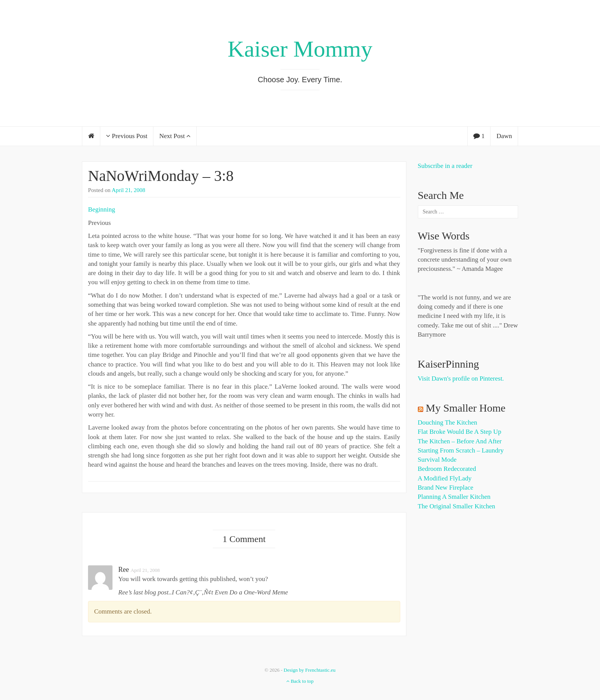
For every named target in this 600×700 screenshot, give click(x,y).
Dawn (504, 136)
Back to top (300, 681)
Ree (124, 570)
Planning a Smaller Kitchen (454, 497)
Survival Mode (437, 460)
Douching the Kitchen (448, 422)
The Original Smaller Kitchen (457, 506)
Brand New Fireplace (446, 488)
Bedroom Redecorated (447, 469)
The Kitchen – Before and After (460, 441)
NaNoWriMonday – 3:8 (161, 176)
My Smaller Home (466, 408)
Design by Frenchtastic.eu (309, 670)
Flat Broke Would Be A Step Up (460, 432)
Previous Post (127, 136)
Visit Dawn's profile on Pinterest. (461, 378)
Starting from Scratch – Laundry (461, 450)
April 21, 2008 (129, 190)
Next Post (175, 136)
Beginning (102, 209)
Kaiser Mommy (300, 49)
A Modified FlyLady (445, 478)
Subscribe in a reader (445, 166)
